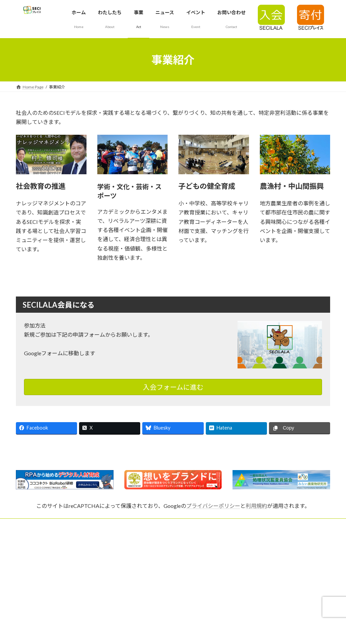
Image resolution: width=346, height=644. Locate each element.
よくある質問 (244, 538)
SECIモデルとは (30, 538)
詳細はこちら (40, 279)
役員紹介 (132, 574)
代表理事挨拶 (136, 538)
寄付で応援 (134, 591)
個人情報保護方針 (248, 556)
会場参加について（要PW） (41, 609)
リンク (130, 609)
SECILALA (25, 556)
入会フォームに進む (173, 387)
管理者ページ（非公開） (254, 591)
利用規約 (256, 506)
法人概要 (132, 556)
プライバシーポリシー (213, 506)
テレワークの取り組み (252, 574)
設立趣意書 (26, 591)
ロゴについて (28, 574)
